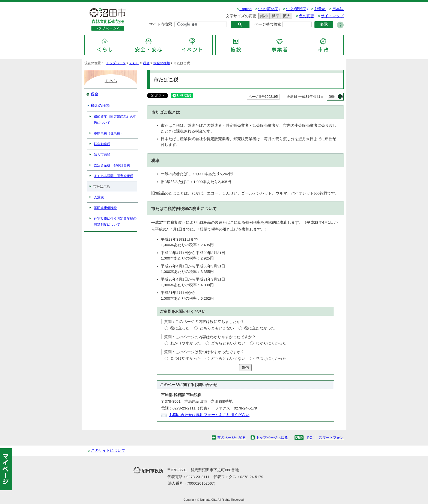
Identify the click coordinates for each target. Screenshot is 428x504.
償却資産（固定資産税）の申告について (115, 120)
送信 (245, 368)
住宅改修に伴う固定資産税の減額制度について (115, 222)
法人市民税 (102, 155)
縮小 (263, 16)
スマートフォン (331, 437)
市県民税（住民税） (109, 133)
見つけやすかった (186, 359)
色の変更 (307, 16)
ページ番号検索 (268, 24)
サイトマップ (332, 16)
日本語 (338, 9)
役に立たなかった (260, 328)
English (246, 9)
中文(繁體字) (297, 9)
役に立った (180, 328)
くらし (134, 63)
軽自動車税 (102, 144)
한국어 (320, 9)
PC (310, 437)
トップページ (116, 63)
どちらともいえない (217, 328)
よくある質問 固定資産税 (114, 176)
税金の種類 (162, 63)
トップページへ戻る (272, 437)
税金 (146, 63)
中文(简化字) (269, 9)
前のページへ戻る (231, 437)
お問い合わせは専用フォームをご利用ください (209, 415)
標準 (275, 16)
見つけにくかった (271, 359)
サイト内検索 (160, 24)
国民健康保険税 (105, 208)
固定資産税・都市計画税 (112, 165)
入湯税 (99, 197)
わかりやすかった (186, 343)
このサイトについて (108, 451)
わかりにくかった (271, 343)
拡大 (286, 16)
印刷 (332, 97)
